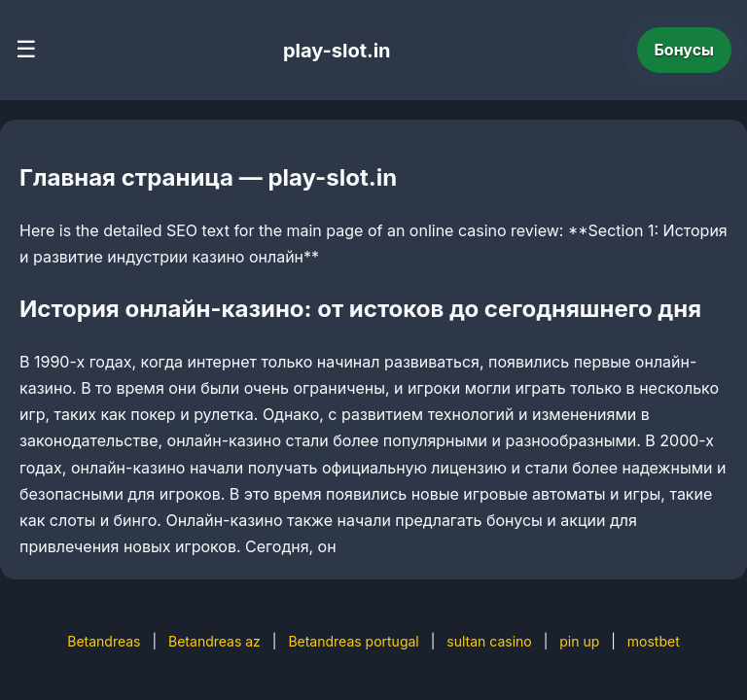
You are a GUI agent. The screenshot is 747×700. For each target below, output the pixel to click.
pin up (579, 641)
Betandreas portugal (353, 641)
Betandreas (104, 641)
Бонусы (685, 50)
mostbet (654, 641)
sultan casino (489, 641)
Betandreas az (214, 641)
